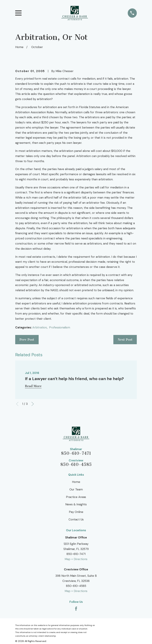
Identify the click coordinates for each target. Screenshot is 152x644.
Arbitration (40, 327)
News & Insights (76, 504)
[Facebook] (76, 609)
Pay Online (76, 512)
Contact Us (76, 519)
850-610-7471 (76, 453)
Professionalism (60, 327)
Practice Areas (76, 497)
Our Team (76, 489)
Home (76, 482)
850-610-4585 (76, 465)
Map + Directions (76, 559)
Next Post (125, 340)
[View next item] (33, 404)
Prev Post (27, 340)
